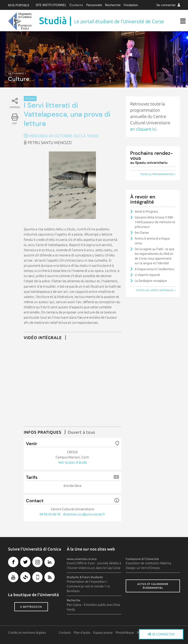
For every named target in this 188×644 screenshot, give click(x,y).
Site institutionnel (51, 5)
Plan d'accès (82, 633)
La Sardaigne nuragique (151, 281)
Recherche (113, 5)
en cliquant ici (143, 129)
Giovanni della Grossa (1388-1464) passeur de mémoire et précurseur (155, 222)
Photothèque (125, 633)
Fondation (131, 5)
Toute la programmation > (158, 174)
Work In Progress (146, 211)
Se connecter (168, 5)
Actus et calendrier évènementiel (153, 586)
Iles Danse (142, 233)
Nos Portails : (20, 5)
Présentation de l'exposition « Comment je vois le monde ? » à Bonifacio (88, 586)
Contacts (65, 633)
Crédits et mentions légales (27, 633)
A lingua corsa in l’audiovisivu (155, 269)
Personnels (94, 5)
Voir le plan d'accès (72, 462)
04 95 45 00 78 (50, 514)
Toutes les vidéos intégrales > (156, 290)
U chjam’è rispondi (147, 275)
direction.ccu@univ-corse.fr (84, 514)
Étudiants (76, 5)
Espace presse (103, 633)
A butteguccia (31, 607)
